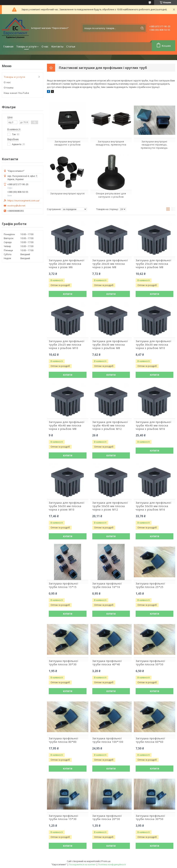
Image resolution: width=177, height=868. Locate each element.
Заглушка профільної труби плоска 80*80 (64, 740)
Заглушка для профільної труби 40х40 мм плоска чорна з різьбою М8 (67, 426)
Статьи (71, 46)
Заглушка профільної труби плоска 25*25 (150, 585)
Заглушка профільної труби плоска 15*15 (64, 585)
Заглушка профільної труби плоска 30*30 (64, 663)
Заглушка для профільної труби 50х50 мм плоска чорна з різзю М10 (67, 506)
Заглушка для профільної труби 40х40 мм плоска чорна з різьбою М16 (154, 426)
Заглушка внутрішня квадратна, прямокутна (111, 143)
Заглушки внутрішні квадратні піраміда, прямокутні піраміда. (155, 145)
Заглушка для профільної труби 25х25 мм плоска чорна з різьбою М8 (154, 264)
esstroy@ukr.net (16, 206)
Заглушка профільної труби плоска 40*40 (107, 663)
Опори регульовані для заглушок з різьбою (111, 195)
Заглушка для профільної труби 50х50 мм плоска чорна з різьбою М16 (154, 506)
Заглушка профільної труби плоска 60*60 (150, 740)
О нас (45, 46)
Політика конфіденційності (112, 864)
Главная (8, 46)
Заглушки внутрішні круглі (68, 193)
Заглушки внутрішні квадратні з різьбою (68, 143)
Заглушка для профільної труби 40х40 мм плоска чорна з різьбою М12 (110, 426)
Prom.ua (106, 861)
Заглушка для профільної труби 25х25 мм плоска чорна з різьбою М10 (67, 345)
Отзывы (9, 88)
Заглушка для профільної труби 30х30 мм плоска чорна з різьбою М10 (154, 345)
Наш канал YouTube (17, 93)
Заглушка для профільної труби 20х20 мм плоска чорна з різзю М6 (67, 264)
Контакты (57, 46)
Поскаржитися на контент (82, 864)
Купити (68, 294)
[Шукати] (142, 28)
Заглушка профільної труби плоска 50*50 (150, 663)
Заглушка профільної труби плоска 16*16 (107, 585)
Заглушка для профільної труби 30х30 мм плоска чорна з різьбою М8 (110, 345)
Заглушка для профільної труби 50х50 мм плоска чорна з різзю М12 (110, 506)
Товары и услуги (26, 46)
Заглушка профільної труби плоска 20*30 (107, 818)
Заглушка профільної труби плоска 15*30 (64, 818)
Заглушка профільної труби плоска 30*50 (150, 818)
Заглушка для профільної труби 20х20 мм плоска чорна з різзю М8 (110, 264)
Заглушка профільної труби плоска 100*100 (108, 740)
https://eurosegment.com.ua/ (23, 201)
